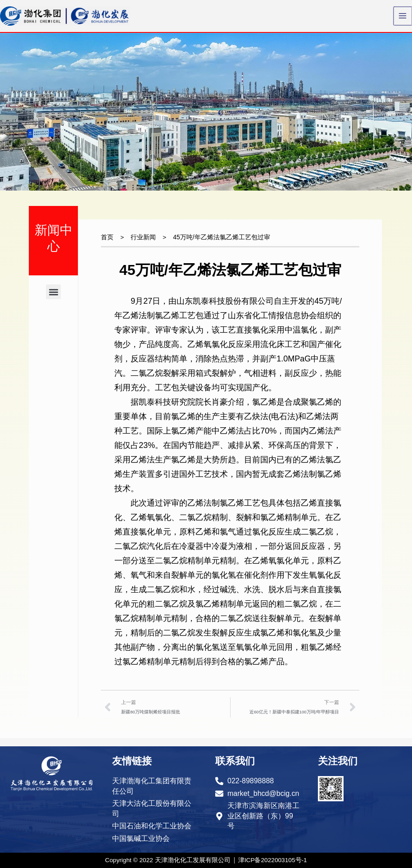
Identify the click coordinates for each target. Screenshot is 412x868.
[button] (53, 300)
